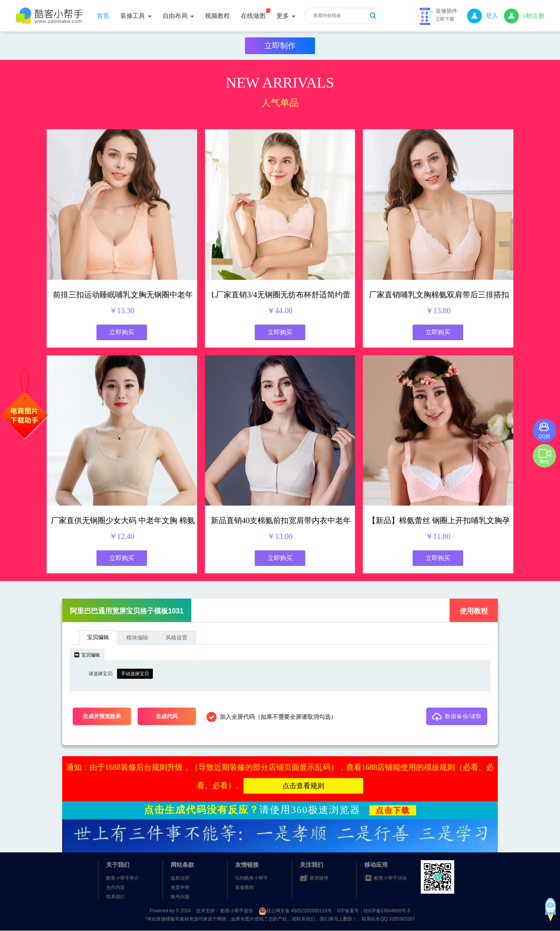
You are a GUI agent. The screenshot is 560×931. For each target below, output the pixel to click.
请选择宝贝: (101, 674)
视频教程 (217, 16)
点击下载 (393, 810)
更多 (286, 16)
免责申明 (180, 887)
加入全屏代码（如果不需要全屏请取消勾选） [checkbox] (271, 717)
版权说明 (180, 878)
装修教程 (245, 887)
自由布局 (178, 16)
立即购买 (122, 332)
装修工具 (136, 16)
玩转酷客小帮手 (252, 878)
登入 (483, 16)
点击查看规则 (303, 786)
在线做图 (253, 16)
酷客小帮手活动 (390, 878)
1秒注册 (524, 16)
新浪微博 (319, 878)
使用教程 (474, 611)
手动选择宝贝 (135, 674)
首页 (103, 16)
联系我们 (115, 897)
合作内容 (115, 887)
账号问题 (180, 897)
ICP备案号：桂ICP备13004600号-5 (374, 911)
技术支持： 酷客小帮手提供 (225, 911)
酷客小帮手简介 (122, 878)
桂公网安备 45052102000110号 (296, 911)
